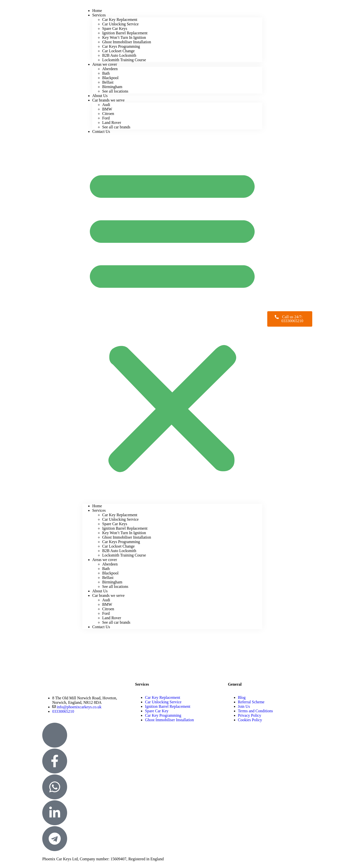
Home (97, 506)
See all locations (115, 91)
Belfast (108, 82)
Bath (106, 73)
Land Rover (112, 123)
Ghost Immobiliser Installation (127, 42)
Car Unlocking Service (120, 24)
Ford (106, 118)
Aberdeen (110, 69)
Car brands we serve (108, 100)
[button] (172, 319)
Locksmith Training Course (124, 60)
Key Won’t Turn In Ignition (124, 37)
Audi (106, 105)
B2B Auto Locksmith (119, 55)
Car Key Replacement (120, 20)
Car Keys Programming (121, 46)
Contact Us (101, 131)
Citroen (108, 114)
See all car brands (116, 127)
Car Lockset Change (118, 51)
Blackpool (110, 78)
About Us (100, 591)
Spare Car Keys (115, 28)
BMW (107, 109)
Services (99, 15)
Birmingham (112, 87)
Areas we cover (105, 64)
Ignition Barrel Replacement (125, 33)
